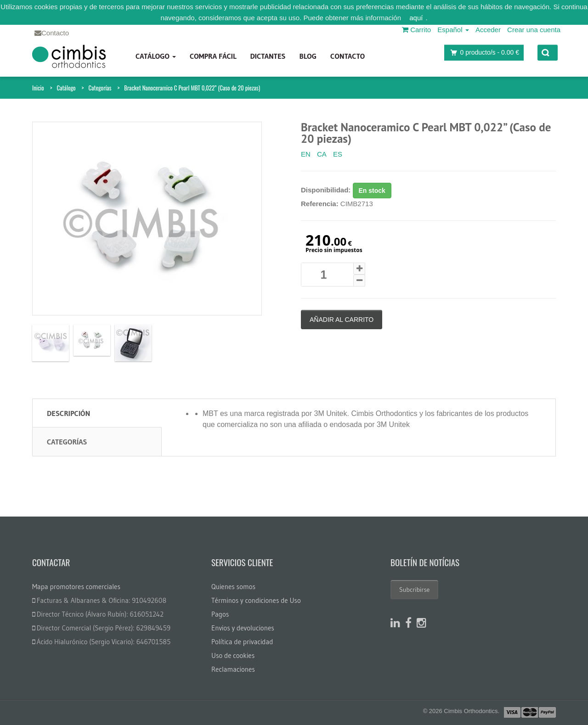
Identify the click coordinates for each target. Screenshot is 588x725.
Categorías (100, 88)
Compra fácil (213, 56)
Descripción (68, 413)
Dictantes (268, 56)
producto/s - (482, 53)
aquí (416, 18)
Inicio (38, 88)
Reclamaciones (233, 669)
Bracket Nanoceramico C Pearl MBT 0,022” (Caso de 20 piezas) (192, 88)
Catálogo (156, 56)
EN (306, 154)
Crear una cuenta (534, 30)
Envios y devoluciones (243, 628)
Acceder (488, 30)
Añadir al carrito (342, 320)
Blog (308, 56)
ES (338, 154)
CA (322, 154)
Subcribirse (414, 590)
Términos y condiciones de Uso (256, 600)
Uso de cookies (233, 655)
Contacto (348, 56)
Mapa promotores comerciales (76, 587)
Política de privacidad (242, 642)
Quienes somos (233, 587)
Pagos (220, 614)
